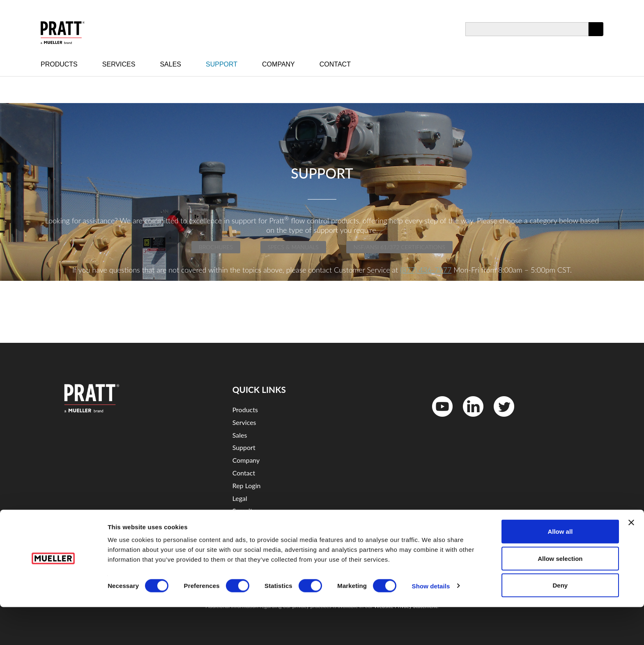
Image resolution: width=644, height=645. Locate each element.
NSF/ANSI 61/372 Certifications (399, 247)
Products (59, 64)
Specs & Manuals (293, 247)
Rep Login (247, 485)
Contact (335, 64)
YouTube (438, 419)
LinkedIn (469, 419)
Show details (431, 624)
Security (244, 511)
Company (278, 64)
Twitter (499, 419)
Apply (596, 36)
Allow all (560, 569)
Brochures (216, 247)
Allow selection (560, 596)
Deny (560, 623)
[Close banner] (631, 560)
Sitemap (244, 523)
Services (119, 64)
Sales (170, 64)
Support (222, 64)
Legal (240, 498)
